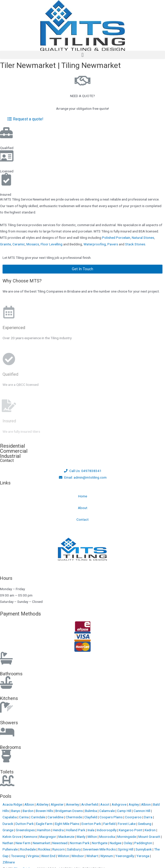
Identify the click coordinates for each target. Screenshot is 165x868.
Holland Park (76, 830)
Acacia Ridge (13, 804)
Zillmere (9, 862)
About (83, 508)
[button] (82, 55)
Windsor (78, 856)
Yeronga (143, 856)
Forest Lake (127, 824)
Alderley (43, 804)
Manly (81, 837)
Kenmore (31, 837)
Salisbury (74, 849)
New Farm (23, 843)
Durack (8, 824)
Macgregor (48, 837)
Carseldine (56, 817)
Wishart (93, 856)
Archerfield (90, 804)
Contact (82, 519)
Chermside (74, 817)
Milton (93, 837)
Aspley (134, 804)
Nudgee (116, 843)
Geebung (145, 824)
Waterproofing (95, 244)
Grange (8, 830)
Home (83, 496)
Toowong (18, 856)
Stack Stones (135, 244)
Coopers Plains (111, 817)
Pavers (113, 244)
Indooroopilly (107, 830)
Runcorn (59, 849)
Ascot (105, 804)
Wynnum (107, 856)
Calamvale (107, 811)
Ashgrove (119, 804)
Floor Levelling (52, 244)
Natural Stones (143, 238)
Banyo (16, 811)
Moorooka (108, 837)
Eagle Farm (45, 824)
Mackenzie (67, 837)
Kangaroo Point (131, 830)
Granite (5, 244)
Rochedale (28, 849)
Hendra (59, 830)
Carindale (38, 817)
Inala (91, 830)
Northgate (100, 843)
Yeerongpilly (125, 856)
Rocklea (44, 849)
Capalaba (10, 817)
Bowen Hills (45, 811)
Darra (148, 817)
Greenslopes (26, 830)
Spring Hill (126, 849)
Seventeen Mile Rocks (100, 849)
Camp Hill (125, 811)
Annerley (73, 804)
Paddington (144, 843)
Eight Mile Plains (67, 824)
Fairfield (110, 824)
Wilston (64, 856)
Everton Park (92, 824)
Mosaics (33, 244)
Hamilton (44, 830)
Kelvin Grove (12, 837)
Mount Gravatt (150, 837)
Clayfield (91, 817)
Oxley (128, 843)
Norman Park (80, 843)
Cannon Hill (142, 811)
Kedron (150, 830)
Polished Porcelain (116, 238)
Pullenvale (11, 849)
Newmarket (42, 843)
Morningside (127, 837)
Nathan (8, 843)
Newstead (60, 843)
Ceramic (19, 244)
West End (49, 856)
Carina (24, 817)
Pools (6, 796)
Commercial (14, 451)
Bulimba (91, 811)
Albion (30, 804)
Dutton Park (25, 824)
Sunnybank (144, 849)
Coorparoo (134, 817)
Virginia (34, 856)
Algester (58, 804)
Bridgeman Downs (69, 811)
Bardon (28, 811)
